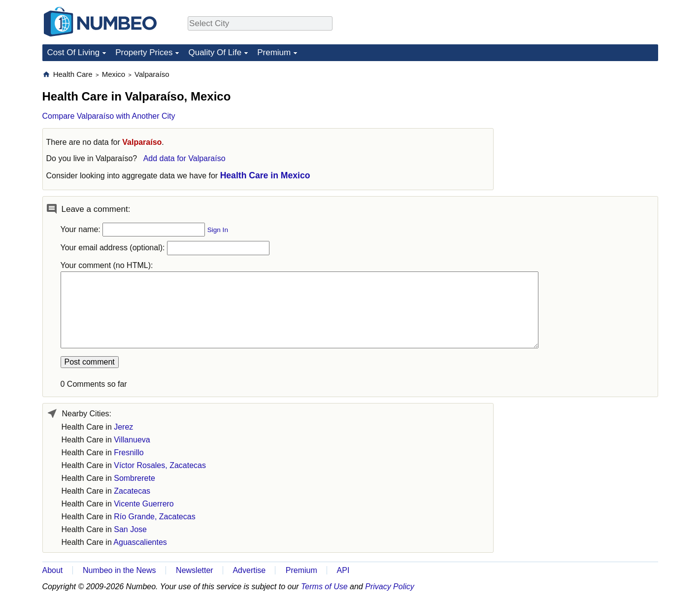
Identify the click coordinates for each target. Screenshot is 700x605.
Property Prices (144, 52)
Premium (274, 52)
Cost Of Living (74, 52)
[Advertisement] (584, 131)
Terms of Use (324, 587)
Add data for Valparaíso (184, 158)
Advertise (249, 570)
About (53, 570)
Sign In (218, 230)
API (343, 570)
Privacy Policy (390, 587)
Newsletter (195, 570)
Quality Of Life (215, 52)
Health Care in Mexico (265, 175)
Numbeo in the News (119, 570)
